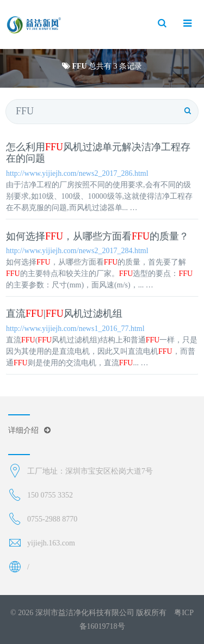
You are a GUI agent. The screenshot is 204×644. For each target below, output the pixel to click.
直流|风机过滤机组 (64, 314)
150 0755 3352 (50, 495)
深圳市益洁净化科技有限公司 (85, 613)
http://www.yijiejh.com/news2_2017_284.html (77, 251)
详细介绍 (29, 430)
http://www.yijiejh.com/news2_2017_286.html (77, 173)
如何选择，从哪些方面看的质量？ (97, 236)
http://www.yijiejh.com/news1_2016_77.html (75, 329)
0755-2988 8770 (52, 519)
